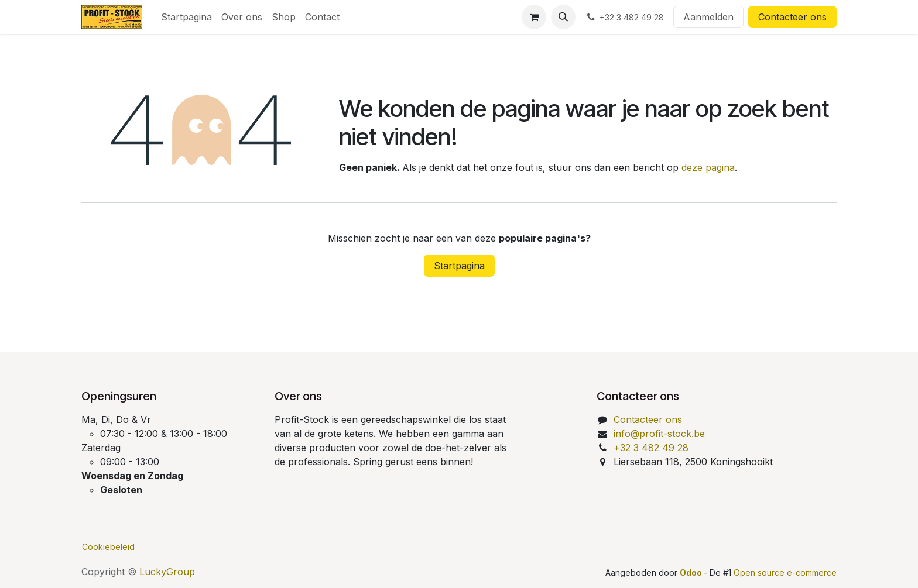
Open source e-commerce (785, 572)
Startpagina (459, 266)
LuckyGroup (167, 572)
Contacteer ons (792, 17)
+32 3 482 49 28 (651, 448)
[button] (563, 17)
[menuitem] (186, 17)
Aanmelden (708, 17)
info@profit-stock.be (659, 434)
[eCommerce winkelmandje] (534, 17)
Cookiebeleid (108, 547)
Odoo (692, 572)
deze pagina (708, 167)
